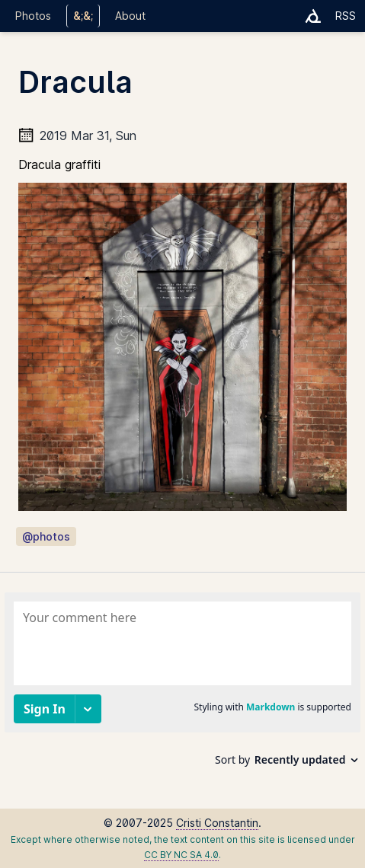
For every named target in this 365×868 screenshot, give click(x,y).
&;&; (83, 16)
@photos (46, 536)
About (130, 16)
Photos (33, 16)
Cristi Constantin (217, 823)
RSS (346, 16)
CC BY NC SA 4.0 (181, 855)
